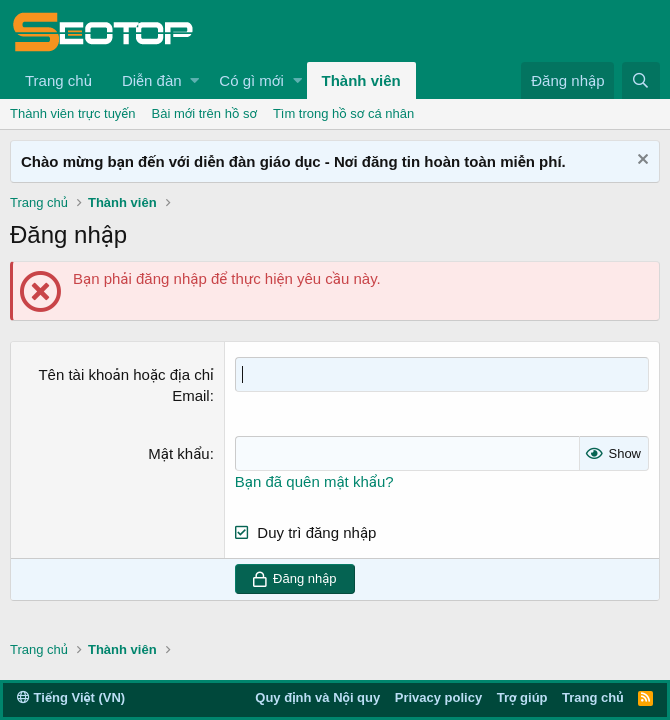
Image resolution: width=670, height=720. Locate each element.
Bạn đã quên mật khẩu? (314, 481)
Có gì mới (251, 80)
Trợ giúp (522, 697)
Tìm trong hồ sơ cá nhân (343, 113)
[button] (194, 80)
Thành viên (361, 80)
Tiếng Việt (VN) (71, 697)
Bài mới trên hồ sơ (204, 113)
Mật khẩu (178, 453)
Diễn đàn (152, 80)
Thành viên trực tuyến (73, 113)
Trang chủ (58, 80)
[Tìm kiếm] (641, 80)
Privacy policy (438, 697)
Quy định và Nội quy (317, 697)
